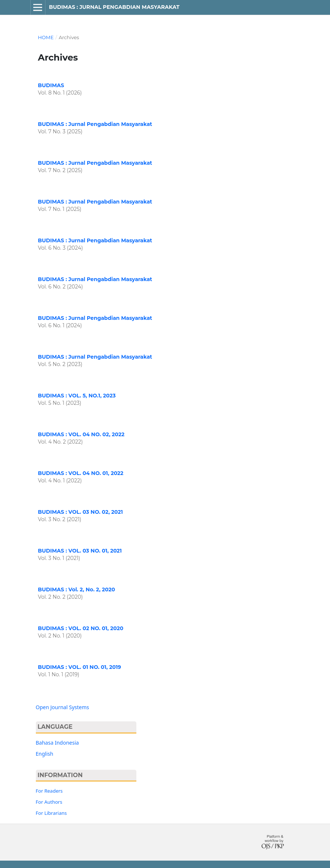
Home (46, 37)
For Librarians (51, 813)
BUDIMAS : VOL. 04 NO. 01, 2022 (81, 473)
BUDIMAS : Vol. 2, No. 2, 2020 (77, 590)
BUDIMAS (51, 85)
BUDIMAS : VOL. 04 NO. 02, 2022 (81, 434)
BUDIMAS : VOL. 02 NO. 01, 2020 (81, 628)
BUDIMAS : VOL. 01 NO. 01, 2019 (80, 667)
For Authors (49, 802)
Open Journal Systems (63, 707)
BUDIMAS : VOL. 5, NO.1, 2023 (77, 396)
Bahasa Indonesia (57, 743)
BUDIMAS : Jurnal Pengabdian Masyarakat (95, 124)
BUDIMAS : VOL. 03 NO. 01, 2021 (80, 551)
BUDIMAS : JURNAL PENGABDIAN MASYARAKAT (114, 7)
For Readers (49, 791)
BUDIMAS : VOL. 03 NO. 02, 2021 (81, 512)
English (45, 754)
